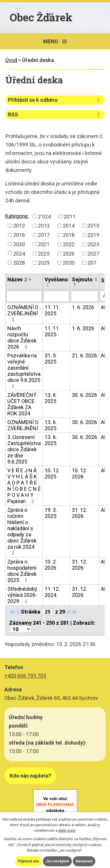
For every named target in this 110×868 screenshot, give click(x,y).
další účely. (67, 831)
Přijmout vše (28, 861)
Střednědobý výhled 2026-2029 (22, 595)
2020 (19, 244)
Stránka (31, 612)
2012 (19, 226)
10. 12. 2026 (79, 473)
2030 (69, 263)
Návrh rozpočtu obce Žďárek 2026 (22, 337)
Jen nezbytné (57, 861)
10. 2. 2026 (51, 565)
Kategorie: (17, 216)
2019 (93, 235)
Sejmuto (84, 279)
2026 (69, 253)
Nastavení (84, 861)
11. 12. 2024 (52, 592)
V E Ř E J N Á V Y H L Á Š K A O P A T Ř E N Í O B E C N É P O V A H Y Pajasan (24, 486)
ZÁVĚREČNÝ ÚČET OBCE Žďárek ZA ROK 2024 (22, 404)
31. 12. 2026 (79, 513)
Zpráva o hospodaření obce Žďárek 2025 (22, 571)
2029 (44, 263)
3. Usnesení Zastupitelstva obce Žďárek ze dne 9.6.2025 (24, 449)
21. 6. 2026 (84, 355)
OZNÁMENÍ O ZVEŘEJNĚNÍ (23, 313)
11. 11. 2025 (52, 310)
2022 (69, 244)
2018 (69, 235)
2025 (44, 253)
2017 (44, 235)
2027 (93, 253)
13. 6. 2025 (51, 398)
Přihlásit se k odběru (55, 100)
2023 (93, 244)
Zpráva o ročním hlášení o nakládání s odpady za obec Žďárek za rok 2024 (22, 531)
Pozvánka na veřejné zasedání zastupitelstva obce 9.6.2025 (24, 371)
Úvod (11, 60)
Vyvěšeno (56, 279)
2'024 (44, 216)
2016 (19, 235)
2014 (69, 226)
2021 (44, 244)
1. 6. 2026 (83, 307)
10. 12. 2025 (52, 473)
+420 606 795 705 (25, 676)
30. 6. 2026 (84, 395)
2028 (19, 263)
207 (92, 263)
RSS (55, 114)
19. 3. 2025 (51, 513)
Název (17, 279)
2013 (44, 226)
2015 (93, 226)
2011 (70, 216)
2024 (19, 253)
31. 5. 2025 (51, 359)
